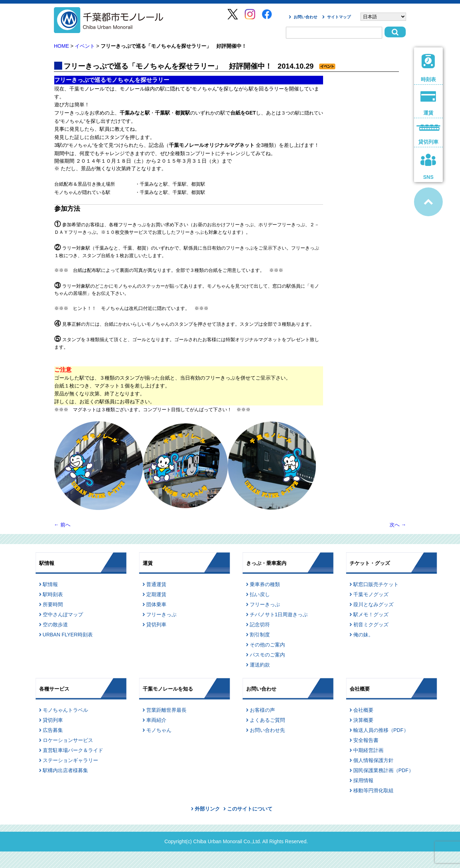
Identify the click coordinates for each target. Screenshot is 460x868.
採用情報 (363, 780)
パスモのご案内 (267, 655)
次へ (398, 525)
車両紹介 (156, 720)
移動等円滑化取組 (373, 790)
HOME (61, 46)
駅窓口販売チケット (376, 584)
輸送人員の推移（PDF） (381, 730)
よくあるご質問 (267, 720)
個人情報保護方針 (373, 760)
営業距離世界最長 (166, 710)
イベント (85, 46)
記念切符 (260, 625)
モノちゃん (159, 730)
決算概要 (363, 720)
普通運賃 (156, 584)
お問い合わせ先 (267, 730)
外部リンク (207, 809)
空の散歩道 (55, 625)
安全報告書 (366, 740)
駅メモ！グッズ (371, 614)
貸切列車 (156, 625)
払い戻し (260, 594)
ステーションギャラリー (70, 760)
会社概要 (363, 710)
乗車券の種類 (265, 584)
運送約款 (260, 665)
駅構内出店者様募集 (65, 770)
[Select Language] (383, 17)
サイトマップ (339, 17)
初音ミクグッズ (371, 625)
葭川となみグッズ (373, 604)
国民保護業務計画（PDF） (383, 770)
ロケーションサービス (68, 740)
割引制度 (260, 635)
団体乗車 (156, 604)
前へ (62, 525)
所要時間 (53, 604)
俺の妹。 (363, 635)
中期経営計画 (368, 750)
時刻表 (429, 68)
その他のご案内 (267, 645)
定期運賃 (156, 594)
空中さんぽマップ (63, 614)
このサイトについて (250, 809)
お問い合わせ (305, 17)
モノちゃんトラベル (65, 710)
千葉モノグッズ (371, 594)
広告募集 (53, 730)
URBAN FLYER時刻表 (68, 635)
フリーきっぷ (161, 614)
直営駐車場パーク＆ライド (73, 750)
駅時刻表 (53, 594)
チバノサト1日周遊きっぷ (279, 614)
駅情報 (50, 584)
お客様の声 (262, 710)
